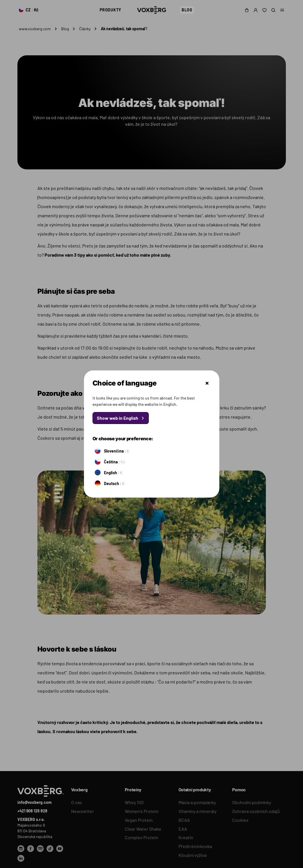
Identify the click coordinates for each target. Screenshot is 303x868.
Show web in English (118, 418)
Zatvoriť (207, 383)
